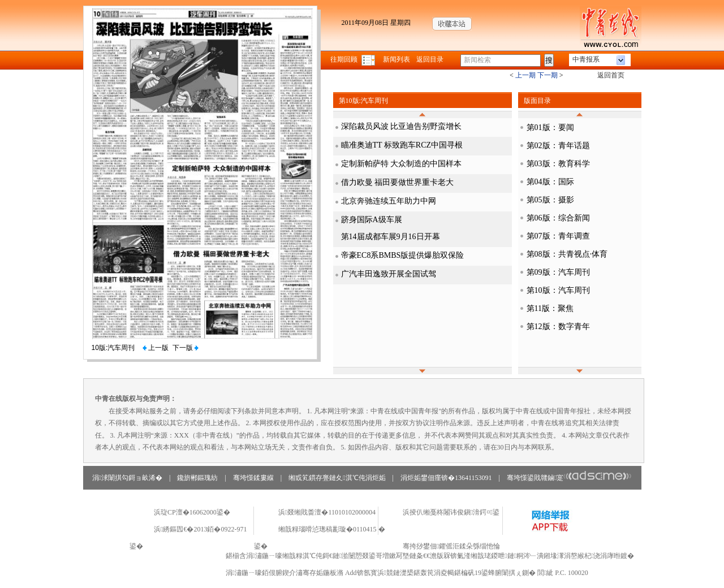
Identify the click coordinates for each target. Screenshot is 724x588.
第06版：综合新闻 (558, 218)
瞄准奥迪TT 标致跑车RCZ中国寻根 (402, 145)
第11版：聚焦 (550, 308)
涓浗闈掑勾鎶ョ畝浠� (127, 478)
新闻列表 (397, 59)
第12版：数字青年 (558, 327)
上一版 (156, 348)
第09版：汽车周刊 (558, 272)
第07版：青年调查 (558, 236)
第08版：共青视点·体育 (567, 254)
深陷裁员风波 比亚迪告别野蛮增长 (402, 126)
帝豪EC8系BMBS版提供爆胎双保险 (403, 255)
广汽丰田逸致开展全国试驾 (389, 274)
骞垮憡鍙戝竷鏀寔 (569, 478)
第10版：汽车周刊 (558, 290)
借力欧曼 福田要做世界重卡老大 (398, 182)
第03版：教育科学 (558, 164)
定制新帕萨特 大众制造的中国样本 (402, 164)
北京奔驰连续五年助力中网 (389, 201)
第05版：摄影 (550, 200)
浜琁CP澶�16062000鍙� (192, 512)
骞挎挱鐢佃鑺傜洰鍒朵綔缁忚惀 (451, 546)
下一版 (186, 348)
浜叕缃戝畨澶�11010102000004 (327, 512)
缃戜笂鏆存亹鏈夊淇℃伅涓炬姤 (337, 478)
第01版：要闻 (550, 127)
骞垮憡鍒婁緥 (253, 478)
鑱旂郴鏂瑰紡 (197, 478)
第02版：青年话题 (558, 146)
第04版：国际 (550, 182)
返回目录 (430, 59)
